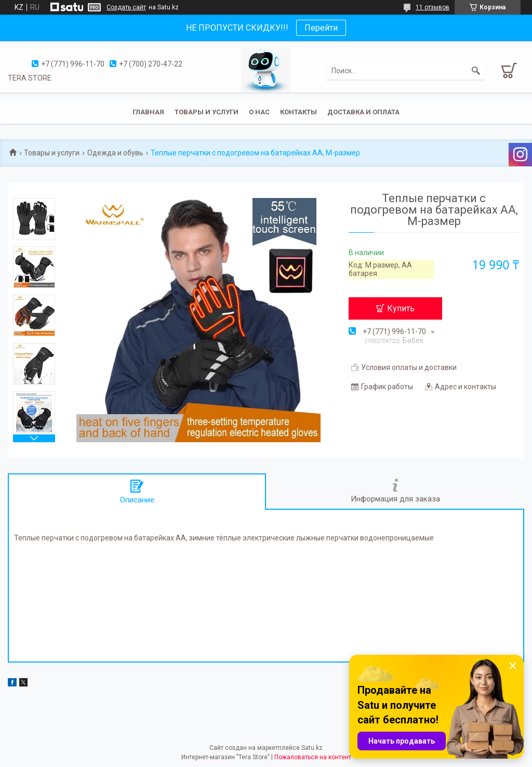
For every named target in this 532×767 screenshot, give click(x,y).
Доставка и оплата (363, 112)
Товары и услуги (207, 112)
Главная (148, 112)
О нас (259, 112)
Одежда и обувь (115, 153)
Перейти (321, 28)
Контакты (298, 112)
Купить (401, 308)
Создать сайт (126, 7)
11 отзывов (433, 7)
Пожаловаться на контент (313, 757)
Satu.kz (312, 748)
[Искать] (476, 71)
